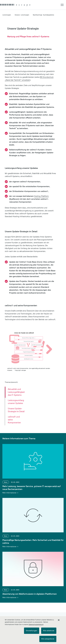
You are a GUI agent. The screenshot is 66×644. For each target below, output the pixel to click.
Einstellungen (32, 631)
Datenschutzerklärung (36, 624)
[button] (63, 5)
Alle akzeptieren (48, 639)
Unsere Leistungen (22, 15)
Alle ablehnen (49, 631)
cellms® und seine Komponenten (14, 420)
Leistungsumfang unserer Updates (16, 402)
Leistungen (7, 15)
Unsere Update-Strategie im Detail (16, 410)
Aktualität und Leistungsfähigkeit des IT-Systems (16, 392)
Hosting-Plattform (41, 196)
